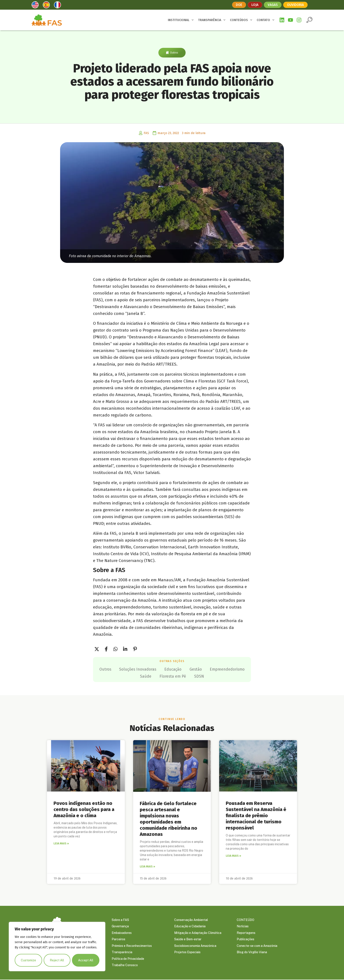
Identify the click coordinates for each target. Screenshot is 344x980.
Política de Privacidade (128, 959)
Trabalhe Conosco (125, 966)
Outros (174, 53)
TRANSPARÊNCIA (212, 20)
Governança (120, 926)
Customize (28, 960)
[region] (57, 947)
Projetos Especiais (187, 953)
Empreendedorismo (135, 676)
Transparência (122, 953)
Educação (195, 669)
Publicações (245, 939)
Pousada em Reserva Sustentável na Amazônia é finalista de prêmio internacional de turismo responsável (256, 815)
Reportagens (246, 933)
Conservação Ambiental (191, 920)
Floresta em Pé (195, 676)
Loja (255, 5)
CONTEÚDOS (241, 20)
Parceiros (118, 939)
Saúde (167, 676)
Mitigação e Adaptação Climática (198, 933)
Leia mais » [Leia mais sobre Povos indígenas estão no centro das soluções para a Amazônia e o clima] (61, 843)
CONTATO (266, 20)
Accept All (86, 960)
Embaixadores (122, 933)
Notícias (243, 926)
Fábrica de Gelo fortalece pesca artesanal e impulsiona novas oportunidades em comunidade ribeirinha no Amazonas (168, 818)
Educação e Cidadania (190, 926)
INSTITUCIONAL (181, 20)
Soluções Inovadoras (159, 669)
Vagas (273, 5)
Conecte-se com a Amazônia (257, 946)
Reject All (57, 960)
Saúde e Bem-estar (188, 939)
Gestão (219, 669)
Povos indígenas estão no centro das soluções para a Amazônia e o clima (84, 809)
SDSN (223, 676)
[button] (309, 20)
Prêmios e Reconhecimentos (132, 946)
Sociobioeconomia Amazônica (195, 946)
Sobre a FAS (120, 920)
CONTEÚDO (245, 920)
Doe (238, 5)
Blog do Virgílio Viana (252, 953)
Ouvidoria (296, 5)
